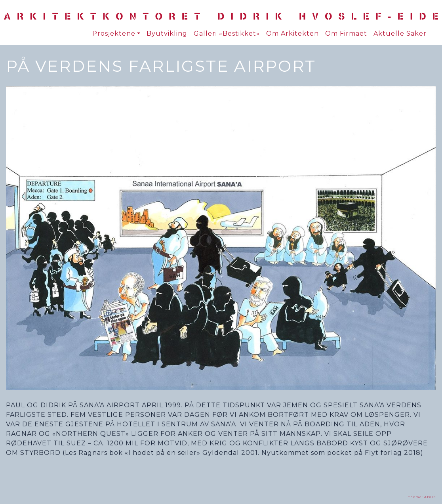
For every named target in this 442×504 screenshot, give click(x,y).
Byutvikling (167, 33)
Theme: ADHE (422, 497)
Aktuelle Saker (400, 33)
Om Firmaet (346, 33)
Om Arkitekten (292, 33)
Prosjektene (114, 33)
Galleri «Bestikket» (227, 33)
